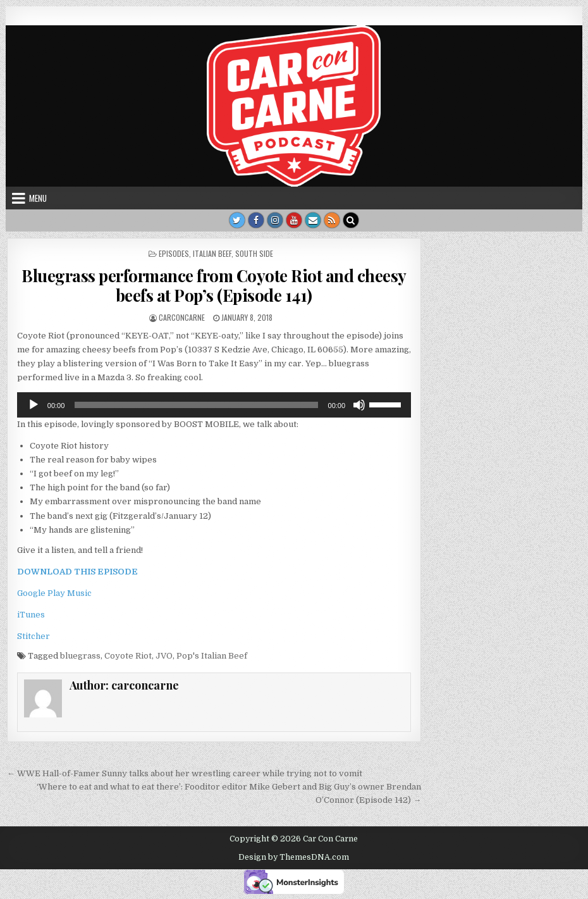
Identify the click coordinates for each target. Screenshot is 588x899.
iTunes (31, 615)
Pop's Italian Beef (212, 656)
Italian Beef (212, 253)
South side (254, 253)
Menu (38, 198)
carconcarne (182, 317)
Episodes (174, 253)
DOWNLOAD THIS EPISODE (77, 572)
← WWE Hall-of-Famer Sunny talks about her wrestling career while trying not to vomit (185, 773)
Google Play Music (54, 593)
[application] (214, 405)
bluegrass (80, 656)
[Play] (34, 405)
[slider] (196, 405)
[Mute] (359, 405)
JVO (164, 656)
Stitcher (34, 636)
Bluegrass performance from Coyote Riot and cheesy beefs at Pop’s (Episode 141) (214, 285)
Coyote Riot (128, 656)
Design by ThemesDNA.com (294, 857)
